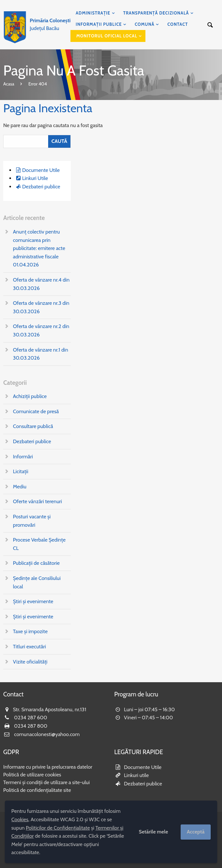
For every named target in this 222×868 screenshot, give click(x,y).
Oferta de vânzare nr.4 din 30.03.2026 (41, 284)
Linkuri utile (137, 775)
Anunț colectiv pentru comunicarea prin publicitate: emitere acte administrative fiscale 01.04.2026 (39, 248)
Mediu (20, 487)
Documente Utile (41, 170)
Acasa (9, 84)
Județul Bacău (50, 24)
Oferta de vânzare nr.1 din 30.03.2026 (41, 354)
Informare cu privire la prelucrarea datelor (48, 767)
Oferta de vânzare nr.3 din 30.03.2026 (41, 307)
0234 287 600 (31, 718)
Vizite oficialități (30, 662)
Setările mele (153, 832)
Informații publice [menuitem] (99, 24)
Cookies (20, 819)
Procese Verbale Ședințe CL (39, 544)
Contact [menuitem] (178, 24)
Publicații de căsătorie (36, 563)
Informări (23, 457)
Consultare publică (33, 426)
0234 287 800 (31, 726)
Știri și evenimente (33, 601)
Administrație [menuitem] (93, 13)
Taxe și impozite (30, 631)
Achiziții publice (30, 396)
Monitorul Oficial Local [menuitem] (107, 36)
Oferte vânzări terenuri (37, 501)
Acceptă (196, 832)
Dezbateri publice (41, 187)
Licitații (21, 471)
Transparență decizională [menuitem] (156, 13)
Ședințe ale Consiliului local (37, 582)
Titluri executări (29, 647)
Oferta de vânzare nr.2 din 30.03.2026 (41, 330)
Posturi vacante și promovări (32, 521)
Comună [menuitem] (145, 24)
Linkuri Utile (35, 178)
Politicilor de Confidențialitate (58, 828)
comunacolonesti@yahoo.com (47, 734)
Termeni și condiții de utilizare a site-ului (47, 782)
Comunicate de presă (36, 411)
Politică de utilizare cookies (32, 775)
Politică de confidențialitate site (37, 790)
